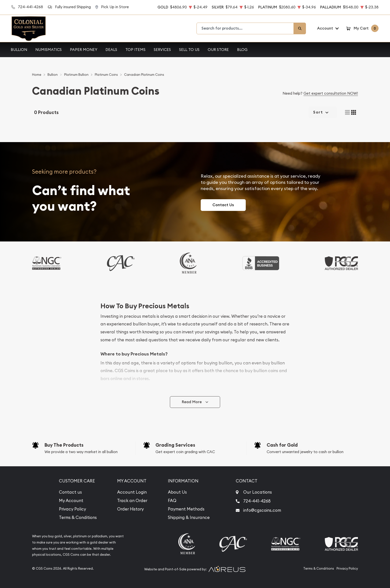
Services (162, 50)
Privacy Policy (73, 509)
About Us (177, 492)
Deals (111, 50)
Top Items (135, 50)
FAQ (172, 501)
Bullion (19, 50)
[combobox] (245, 28)
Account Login (132, 492)
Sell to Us (189, 50)
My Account (71, 501)
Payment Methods (186, 509)
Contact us (70, 492)
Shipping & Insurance (189, 517)
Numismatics (49, 50)
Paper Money (84, 50)
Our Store (218, 50)
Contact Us (223, 205)
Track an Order (132, 501)
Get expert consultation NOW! (331, 93)
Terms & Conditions (78, 517)
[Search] (300, 28)
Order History (130, 509)
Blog (242, 50)
